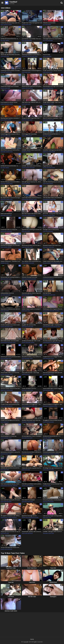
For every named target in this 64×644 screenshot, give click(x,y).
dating (7, 40)
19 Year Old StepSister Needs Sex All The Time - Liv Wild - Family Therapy (11, 547)
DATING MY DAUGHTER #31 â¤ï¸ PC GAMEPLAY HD (53, 436)
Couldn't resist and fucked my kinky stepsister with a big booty (11, 404)
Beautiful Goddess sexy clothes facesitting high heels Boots (32, 357)
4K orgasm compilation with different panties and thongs (11, 516)
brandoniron (46, 199)
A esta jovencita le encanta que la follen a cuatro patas (53, 277)
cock (2, 56)
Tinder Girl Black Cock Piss (29, 388)
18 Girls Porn (53, 582)
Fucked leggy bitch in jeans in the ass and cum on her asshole (11, 134)
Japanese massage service (29, 516)
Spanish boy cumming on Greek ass (32, 229)
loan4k (24, 152)
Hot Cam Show (47, 293)
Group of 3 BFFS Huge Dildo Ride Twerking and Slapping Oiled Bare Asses (32, 118)
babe (34, 215)
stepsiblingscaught (48, 326)
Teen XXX (53, 568)
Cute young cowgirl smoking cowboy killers (53, 516)
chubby (5, 120)
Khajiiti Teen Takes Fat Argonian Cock (32, 23)
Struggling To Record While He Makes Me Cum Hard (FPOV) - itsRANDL (53, 420)
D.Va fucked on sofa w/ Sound (9, 102)
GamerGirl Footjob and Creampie (10, 86)
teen (2, 24)
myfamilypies (26, 56)
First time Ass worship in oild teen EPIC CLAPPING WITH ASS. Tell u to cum (32, 452)
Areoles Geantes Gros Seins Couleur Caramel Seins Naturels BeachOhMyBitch (11, 325)
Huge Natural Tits (48, 166)
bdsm (49, 24)
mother (6, 247)
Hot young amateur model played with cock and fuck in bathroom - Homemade (53, 500)
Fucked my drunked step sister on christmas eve (11, 23)
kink (23, 40)
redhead (30, 422)
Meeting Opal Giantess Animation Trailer (11, 118)
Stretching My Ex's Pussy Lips (9, 436)
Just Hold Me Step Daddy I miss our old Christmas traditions (32, 39)
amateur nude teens (11, 611)
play (4, 40)
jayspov (45, 215)
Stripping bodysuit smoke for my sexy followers (11, 531)
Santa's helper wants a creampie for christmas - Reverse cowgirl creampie (32, 309)
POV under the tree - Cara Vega (30, 373)
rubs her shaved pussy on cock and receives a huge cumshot (53, 182)
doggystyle (10, 406)
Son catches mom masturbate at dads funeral (32, 261)
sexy (29, 72)
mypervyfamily (47, 263)
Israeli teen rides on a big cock (9, 229)
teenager (29, 40)
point (27, 24)
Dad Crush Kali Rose (6, 214)
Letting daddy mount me (7, 293)
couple (10, 24)
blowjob (51, 88)
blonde (55, 326)
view (30, 24)
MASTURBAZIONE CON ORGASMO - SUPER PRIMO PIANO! (11, 341)
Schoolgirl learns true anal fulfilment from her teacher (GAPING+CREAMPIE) (53, 39)
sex (5, 263)
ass (44, 24)
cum (29, 104)
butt (25, 40)
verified (6, 24)
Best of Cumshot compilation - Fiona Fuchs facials (53, 118)
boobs (47, 72)
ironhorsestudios (27, 406)
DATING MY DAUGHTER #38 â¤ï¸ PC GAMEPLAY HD (11, 166)
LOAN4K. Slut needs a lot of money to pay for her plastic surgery (32, 166)
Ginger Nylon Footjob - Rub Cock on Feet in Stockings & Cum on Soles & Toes (53, 102)
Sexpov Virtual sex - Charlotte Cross (10, 261)
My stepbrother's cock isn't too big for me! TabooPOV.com (11, 198)
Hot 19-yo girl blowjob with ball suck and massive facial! (53, 373)
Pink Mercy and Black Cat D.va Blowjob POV (32, 484)
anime (24, 24)
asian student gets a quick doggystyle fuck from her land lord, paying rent (53, 388)
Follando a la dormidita (49, 23)
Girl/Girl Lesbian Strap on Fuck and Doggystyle (11, 388)
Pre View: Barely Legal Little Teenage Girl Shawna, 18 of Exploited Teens (53, 341)
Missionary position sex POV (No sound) (32, 245)
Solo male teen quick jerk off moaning (11, 500)
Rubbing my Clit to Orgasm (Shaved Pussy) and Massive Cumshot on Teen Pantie (53, 309)
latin (2, 279)
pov (8, 263)
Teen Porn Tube (11, 568)
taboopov (3, 199)
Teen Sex (11, 582)
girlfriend (30, 215)
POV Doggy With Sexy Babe (29, 134)
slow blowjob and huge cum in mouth (53, 86)
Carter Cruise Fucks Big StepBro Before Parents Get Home (53, 261)
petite (23, 88)
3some (49, 215)
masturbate (52, 152)
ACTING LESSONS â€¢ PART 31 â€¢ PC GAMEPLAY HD (32, 341)
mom (36, 56)
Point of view (46, 55)
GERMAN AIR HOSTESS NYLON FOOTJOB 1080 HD (11, 468)
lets (2, 40)
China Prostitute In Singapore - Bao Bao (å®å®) (53, 404)
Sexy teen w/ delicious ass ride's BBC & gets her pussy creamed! (11, 309)
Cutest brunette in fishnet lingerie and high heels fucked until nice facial (32, 70)
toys (47, 152)
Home (32, 639)
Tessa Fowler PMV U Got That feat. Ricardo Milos (11, 373)
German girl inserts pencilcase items (11, 357)
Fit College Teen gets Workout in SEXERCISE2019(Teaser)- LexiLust (53, 468)
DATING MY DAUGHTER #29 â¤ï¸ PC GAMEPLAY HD (53, 134)
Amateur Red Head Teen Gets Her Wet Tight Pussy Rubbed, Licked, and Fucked (32, 420)
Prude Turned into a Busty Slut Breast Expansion (53, 70)
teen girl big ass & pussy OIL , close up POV (32, 182)
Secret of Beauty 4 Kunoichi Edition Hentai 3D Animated (11, 182)
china (56, 406)
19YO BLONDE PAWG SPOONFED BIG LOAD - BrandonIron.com (53, 198)
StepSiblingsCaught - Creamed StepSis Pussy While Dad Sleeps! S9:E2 (53, 325)
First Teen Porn (32, 568)
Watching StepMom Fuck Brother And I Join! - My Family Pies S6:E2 (32, 55)
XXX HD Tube (32, 597)
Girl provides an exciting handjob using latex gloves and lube (11, 277)
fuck (46, 24)
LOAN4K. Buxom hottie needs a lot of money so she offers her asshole (32, 150)
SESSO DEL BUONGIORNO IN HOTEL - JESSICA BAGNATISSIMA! (11, 55)
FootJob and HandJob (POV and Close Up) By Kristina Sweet (11, 420)
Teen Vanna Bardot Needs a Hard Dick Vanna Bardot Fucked (11, 484)
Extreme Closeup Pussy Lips (30, 277)
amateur (57, 311)
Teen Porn (32, 582)
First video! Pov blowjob (28, 500)
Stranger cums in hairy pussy (51, 229)
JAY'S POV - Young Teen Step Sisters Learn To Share (53, 214)
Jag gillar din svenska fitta (29, 325)
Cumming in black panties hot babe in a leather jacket (11, 70)
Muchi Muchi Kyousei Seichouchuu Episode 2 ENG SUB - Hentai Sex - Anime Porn (11, 150)
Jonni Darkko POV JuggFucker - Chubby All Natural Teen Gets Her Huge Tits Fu (32, 404)
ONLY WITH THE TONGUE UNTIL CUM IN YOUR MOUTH (32, 102)
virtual (2, 263)
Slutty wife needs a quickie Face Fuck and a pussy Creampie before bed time (32, 468)
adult (44, 152)
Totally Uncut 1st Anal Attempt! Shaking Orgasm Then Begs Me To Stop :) (53, 484)
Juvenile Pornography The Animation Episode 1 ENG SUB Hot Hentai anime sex (11, 245)
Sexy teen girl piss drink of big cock (31, 293)
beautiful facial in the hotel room (52, 245)
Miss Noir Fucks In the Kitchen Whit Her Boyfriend (32, 214)
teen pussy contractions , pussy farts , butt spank (11, 452)
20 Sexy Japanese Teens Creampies (32, 436)
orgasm (51, 183)
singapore (51, 406)
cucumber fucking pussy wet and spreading (53, 150)
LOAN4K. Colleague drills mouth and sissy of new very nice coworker (53, 531)
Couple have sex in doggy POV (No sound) (53, 357)
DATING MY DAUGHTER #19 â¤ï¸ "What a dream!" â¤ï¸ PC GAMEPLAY (11, 39)
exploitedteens (47, 342)
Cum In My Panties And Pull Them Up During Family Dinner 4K (32, 198)
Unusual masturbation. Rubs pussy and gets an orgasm (53, 452)
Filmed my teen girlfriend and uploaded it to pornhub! (32, 86)
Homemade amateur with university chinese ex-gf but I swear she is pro (32, 531)
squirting (56, 454)
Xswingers (53, 597)
